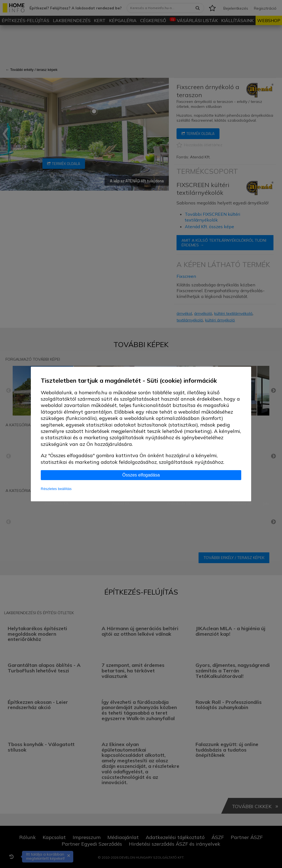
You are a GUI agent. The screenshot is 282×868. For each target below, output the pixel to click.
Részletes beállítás (56, 489)
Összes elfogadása (141, 475)
